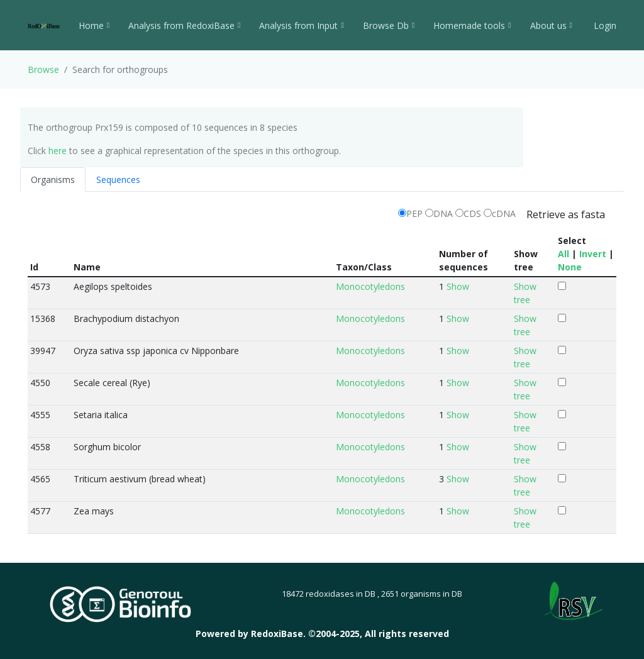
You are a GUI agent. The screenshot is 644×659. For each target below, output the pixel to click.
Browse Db (389, 25)
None (570, 267)
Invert (593, 254)
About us (551, 25)
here (58, 151)
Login (604, 25)
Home (94, 25)
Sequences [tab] (118, 180)
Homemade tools (472, 25)
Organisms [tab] (53, 180)
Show (458, 286)
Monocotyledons (370, 286)
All (563, 254)
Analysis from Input (301, 25)
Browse (43, 69)
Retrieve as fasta (566, 214)
